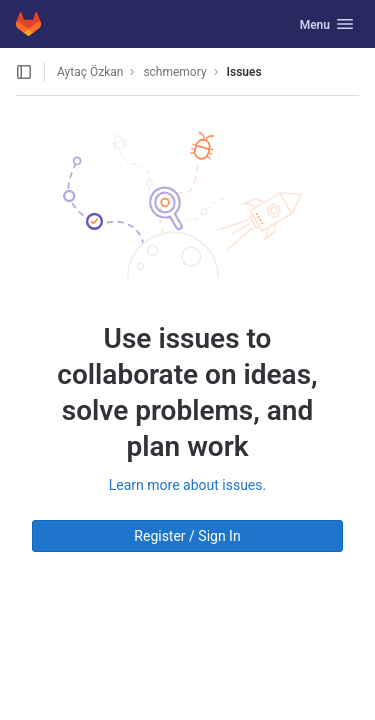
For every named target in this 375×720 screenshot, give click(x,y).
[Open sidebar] (24, 72)
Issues (244, 72)
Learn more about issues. (187, 485)
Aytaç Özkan (90, 72)
